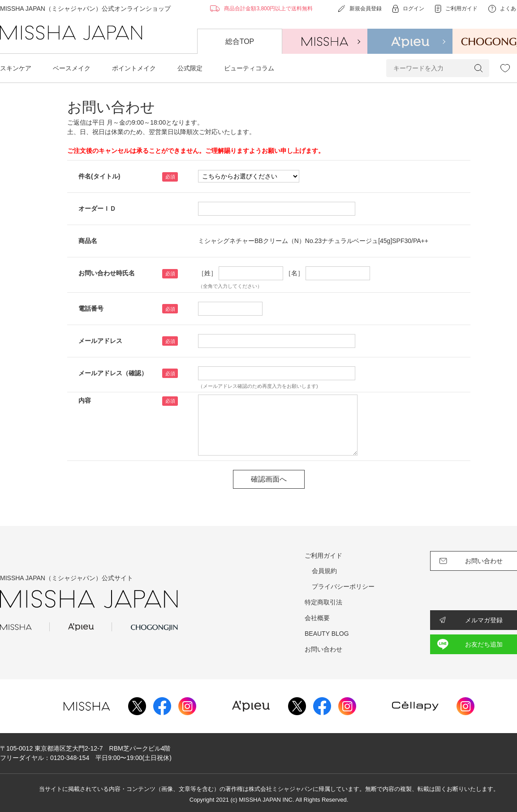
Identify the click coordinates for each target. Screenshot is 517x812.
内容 (85, 400)
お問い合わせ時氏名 (107, 273)
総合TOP (240, 41)
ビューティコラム (249, 68)
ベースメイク (72, 68)
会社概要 (317, 618)
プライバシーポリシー (343, 586)
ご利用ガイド (323, 556)
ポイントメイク (134, 68)
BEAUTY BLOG (327, 634)
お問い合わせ (323, 649)
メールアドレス (100, 341)
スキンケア (16, 68)
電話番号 (91, 308)
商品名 (88, 241)
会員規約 (324, 571)
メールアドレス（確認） (113, 373)
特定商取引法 (323, 602)
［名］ (294, 273)
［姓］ (207, 273)
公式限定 (190, 68)
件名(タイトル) (99, 176)
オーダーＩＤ (97, 208)
